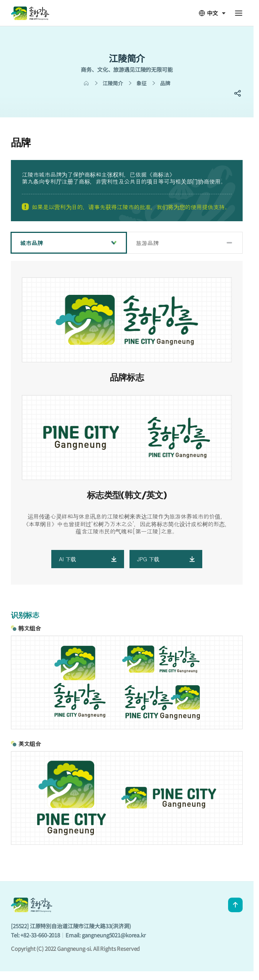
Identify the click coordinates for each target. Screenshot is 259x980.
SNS (238, 93)
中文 (208, 13)
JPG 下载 (166, 559)
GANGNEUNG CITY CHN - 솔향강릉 (30, 13)
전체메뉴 (239, 13)
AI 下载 (88, 559)
